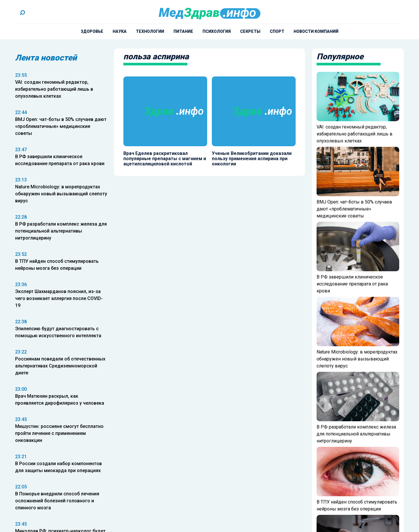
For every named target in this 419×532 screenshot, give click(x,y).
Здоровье (92, 31)
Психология (217, 31)
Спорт (277, 31)
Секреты (250, 31)
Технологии (150, 31)
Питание (183, 31)
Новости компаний (316, 31)
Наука (120, 31)
